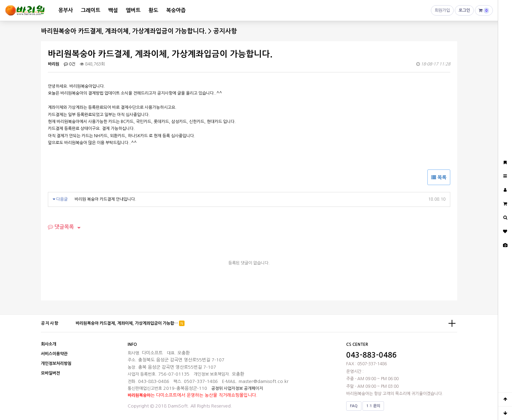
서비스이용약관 (54, 354)
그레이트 (91, 10)
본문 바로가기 (0, 0)
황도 (153, 10)
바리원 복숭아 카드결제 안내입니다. (105, 199)
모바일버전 (50, 373)
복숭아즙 (176, 10)
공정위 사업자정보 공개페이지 (237, 388)
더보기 (452, 323)
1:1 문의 (373, 406)
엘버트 (133, 10)
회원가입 (442, 12)
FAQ (354, 406)
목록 (439, 177)
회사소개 (49, 344)
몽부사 (66, 10)
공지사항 (50, 323)
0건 (70, 64)
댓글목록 (61, 227)
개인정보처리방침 (56, 364)
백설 (113, 10)
